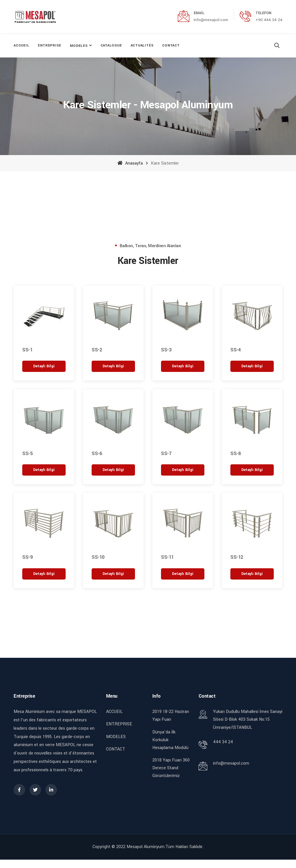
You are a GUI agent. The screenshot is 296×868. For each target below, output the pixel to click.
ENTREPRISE (50, 45)
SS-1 (27, 350)
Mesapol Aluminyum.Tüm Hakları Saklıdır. (165, 846)
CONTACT (171, 45)
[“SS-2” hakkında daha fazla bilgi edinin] (113, 366)
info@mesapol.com (211, 20)
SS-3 (166, 350)
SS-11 (167, 557)
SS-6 (97, 453)
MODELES (79, 46)
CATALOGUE (111, 45)
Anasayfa (130, 163)
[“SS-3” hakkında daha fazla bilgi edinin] (183, 366)
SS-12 (237, 557)
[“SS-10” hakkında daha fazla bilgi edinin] (113, 574)
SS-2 (97, 350)
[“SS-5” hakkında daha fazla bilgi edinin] (44, 470)
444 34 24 (223, 742)
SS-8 (235, 453)
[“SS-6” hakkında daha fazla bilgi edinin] (113, 470)
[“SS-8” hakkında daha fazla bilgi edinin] (252, 470)
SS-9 (27, 557)
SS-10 (98, 557)
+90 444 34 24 (269, 20)
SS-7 (166, 453)
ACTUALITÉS (142, 45)
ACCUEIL (21, 45)
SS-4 (235, 350)
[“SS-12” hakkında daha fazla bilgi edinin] (252, 574)
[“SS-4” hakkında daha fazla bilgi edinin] (252, 366)
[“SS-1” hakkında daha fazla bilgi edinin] (44, 366)
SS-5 (27, 453)
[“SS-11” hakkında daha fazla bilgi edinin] (183, 574)
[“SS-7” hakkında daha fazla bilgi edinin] (183, 470)
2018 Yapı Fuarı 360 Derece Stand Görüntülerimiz (171, 768)
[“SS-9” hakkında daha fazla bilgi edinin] (44, 574)
